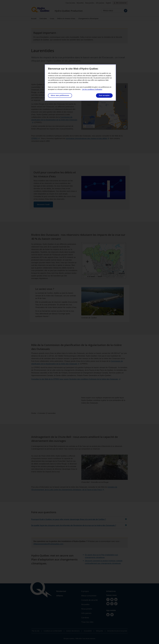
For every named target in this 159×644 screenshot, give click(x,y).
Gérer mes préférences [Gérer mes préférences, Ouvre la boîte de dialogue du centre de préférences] (60, 95)
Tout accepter (104, 95)
